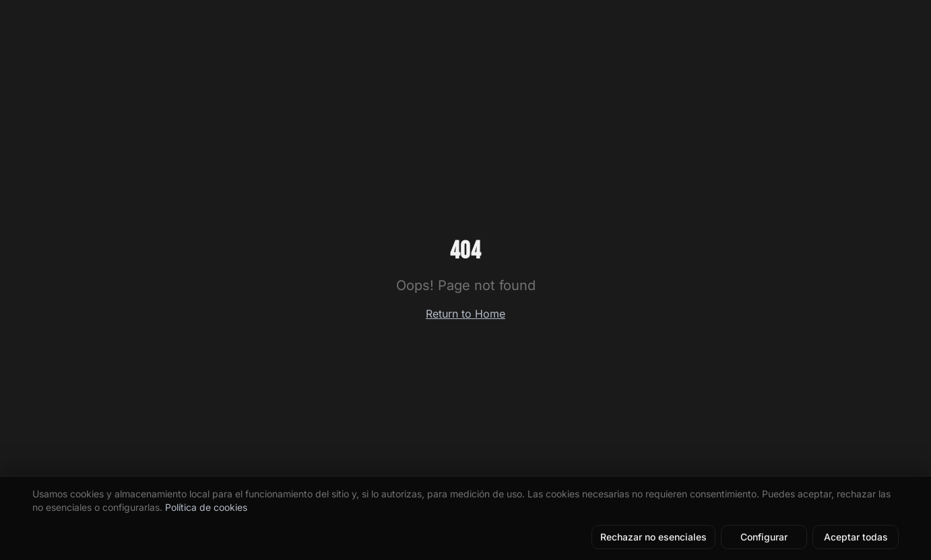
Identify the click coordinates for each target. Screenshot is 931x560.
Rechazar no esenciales (653, 537)
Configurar (764, 537)
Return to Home (465, 314)
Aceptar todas (856, 537)
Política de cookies (206, 507)
